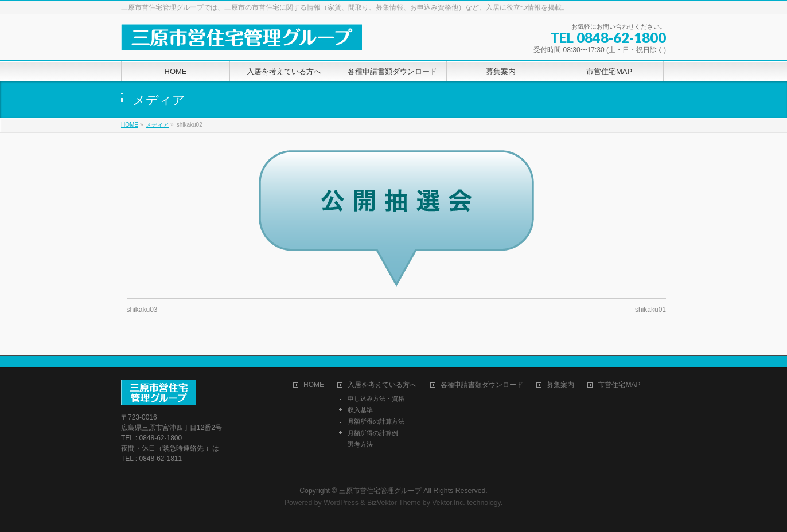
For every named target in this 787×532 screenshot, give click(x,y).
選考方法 (360, 444)
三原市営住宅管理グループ (380, 491)
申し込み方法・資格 (376, 398)
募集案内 (560, 385)
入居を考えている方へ (382, 385)
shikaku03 (142, 310)
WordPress (341, 503)
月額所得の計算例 (373, 433)
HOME (130, 125)
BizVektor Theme (394, 503)
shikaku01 (650, 310)
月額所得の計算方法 (376, 421)
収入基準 (360, 410)
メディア (157, 125)
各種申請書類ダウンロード (482, 385)
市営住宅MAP (619, 385)
